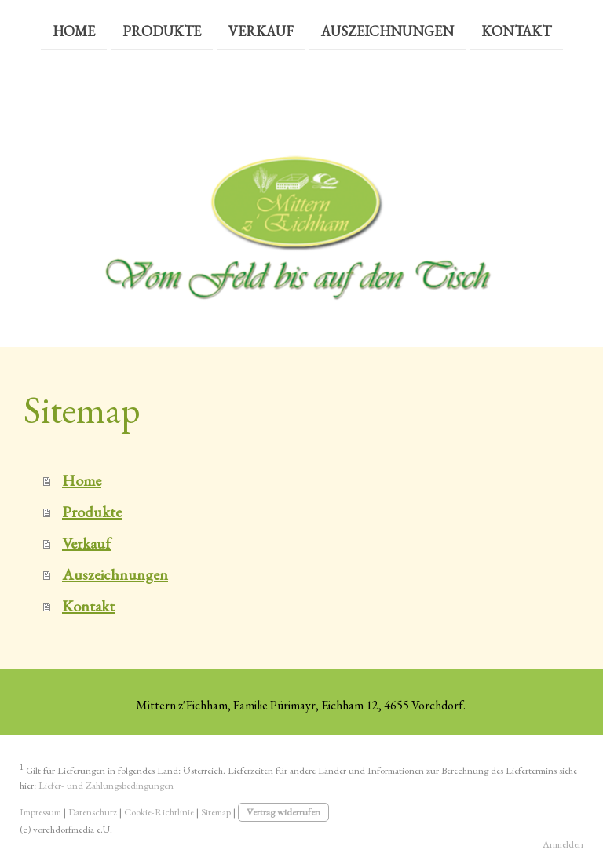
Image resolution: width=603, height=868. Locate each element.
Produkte (162, 30)
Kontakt (516, 30)
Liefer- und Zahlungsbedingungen (106, 785)
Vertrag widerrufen (283, 812)
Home (74, 30)
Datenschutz (93, 812)
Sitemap (216, 812)
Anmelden (563, 844)
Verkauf (261, 30)
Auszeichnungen (387, 30)
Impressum (40, 812)
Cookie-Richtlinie (159, 812)
